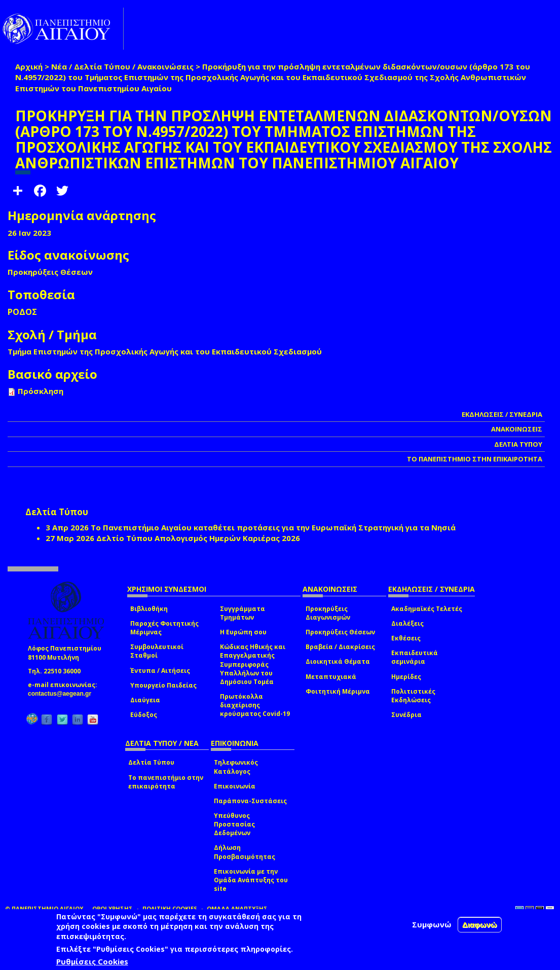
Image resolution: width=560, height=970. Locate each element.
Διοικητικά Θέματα (338, 661)
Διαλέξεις (407, 623)
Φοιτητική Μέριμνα (338, 691)
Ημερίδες (406, 677)
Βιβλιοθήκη (149, 609)
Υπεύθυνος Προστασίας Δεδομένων (234, 824)
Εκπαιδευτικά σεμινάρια (415, 657)
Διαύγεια (145, 700)
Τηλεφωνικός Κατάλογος (236, 767)
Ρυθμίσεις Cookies (92, 961)
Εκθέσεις (406, 638)
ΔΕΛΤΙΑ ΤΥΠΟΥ (518, 444)
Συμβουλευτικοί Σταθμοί (157, 651)
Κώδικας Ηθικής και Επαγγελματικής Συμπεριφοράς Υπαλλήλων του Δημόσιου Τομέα (253, 664)
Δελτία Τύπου (151, 762)
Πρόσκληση (41, 391)
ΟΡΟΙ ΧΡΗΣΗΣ (113, 908)
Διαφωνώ (480, 925)
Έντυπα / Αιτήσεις (160, 671)
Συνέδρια (406, 715)
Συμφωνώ (432, 924)
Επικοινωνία (235, 786)
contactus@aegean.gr (63, 694)
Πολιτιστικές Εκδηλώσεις (413, 696)
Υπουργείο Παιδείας (163, 685)
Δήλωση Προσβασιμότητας (245, 852)
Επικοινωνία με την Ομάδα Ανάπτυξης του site (251, 880)
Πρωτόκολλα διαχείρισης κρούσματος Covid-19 (255, 705)
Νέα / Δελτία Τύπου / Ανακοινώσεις (122, 66)
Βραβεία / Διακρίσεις (340, 647)
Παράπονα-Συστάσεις (250, 801)
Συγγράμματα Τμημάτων (242, 613)
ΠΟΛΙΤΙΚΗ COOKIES (170, 908)
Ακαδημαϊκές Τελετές (427, 609)
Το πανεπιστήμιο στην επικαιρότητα (166, 782)
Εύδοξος (144, 715)
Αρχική (29, 66)
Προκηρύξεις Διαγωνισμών (328, 613)
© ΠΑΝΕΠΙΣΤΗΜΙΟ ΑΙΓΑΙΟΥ (44, 908)
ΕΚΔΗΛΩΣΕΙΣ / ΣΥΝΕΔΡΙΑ (502, 414)
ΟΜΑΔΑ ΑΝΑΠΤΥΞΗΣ (237, 908)
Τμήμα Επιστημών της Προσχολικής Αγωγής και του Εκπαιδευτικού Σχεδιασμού (165, 351)
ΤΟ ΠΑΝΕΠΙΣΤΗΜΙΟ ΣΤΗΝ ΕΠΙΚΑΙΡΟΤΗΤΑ (475, 459)
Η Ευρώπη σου (243, 632)
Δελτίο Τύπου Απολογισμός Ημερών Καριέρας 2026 (198, 538)
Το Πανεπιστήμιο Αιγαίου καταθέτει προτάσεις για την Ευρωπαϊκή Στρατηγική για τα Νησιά (273, 527)
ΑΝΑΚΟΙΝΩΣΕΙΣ (517, 429)
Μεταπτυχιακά (331, 677)
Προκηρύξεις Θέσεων (340, 632)
